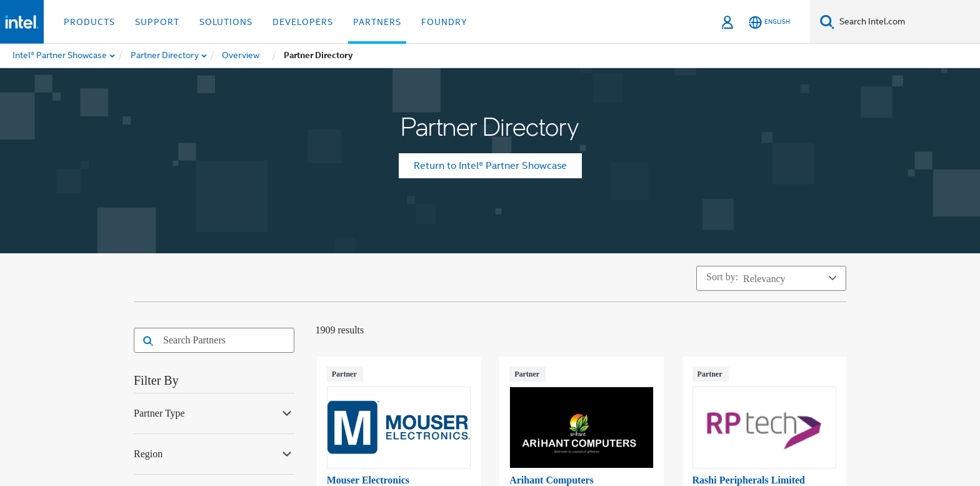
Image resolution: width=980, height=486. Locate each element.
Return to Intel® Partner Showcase (490, 166)
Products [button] (89, 22)
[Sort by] (771, 278)
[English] (769, 22)
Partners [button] (377, 22)
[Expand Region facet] (287, 453)
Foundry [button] (444, 22)
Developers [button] (303, 22)
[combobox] (222, 340)
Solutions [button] (226, 22)
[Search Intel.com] (907, 22)
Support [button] (157, 22)
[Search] (827, 22)
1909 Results (340, 330)
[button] (145, 342)
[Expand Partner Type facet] (287, 412)
